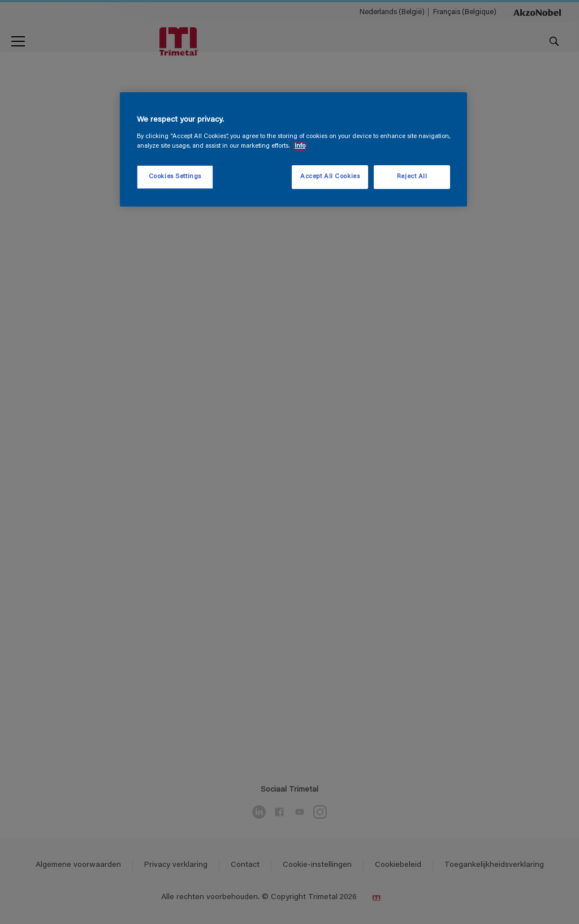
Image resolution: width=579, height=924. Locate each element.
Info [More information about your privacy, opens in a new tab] (300, 146)
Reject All (412, 177)
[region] (293, 149)
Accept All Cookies (330, 177)
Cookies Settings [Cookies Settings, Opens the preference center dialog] (175, 177)
